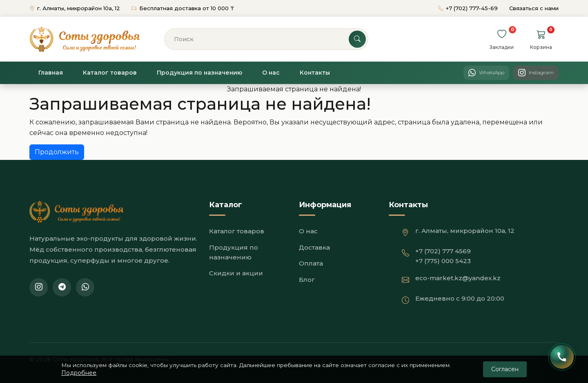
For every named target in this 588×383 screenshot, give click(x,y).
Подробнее (79, 372)
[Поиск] (266, 39)
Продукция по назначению (199, 73)
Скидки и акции (236, 273)
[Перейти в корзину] (541, 34)
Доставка (314, 247)
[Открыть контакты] (562, 357)
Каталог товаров (110, 73)
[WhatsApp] (486, 73)
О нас (271, 73)
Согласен (505, 368)
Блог (307, 280)
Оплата (311, 263)
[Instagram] (536, 73)
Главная (51, 73)
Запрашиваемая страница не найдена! (294, 89)
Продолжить (57, 152)
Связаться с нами (534, 8)
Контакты (315, 73)
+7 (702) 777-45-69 (469, 8)
